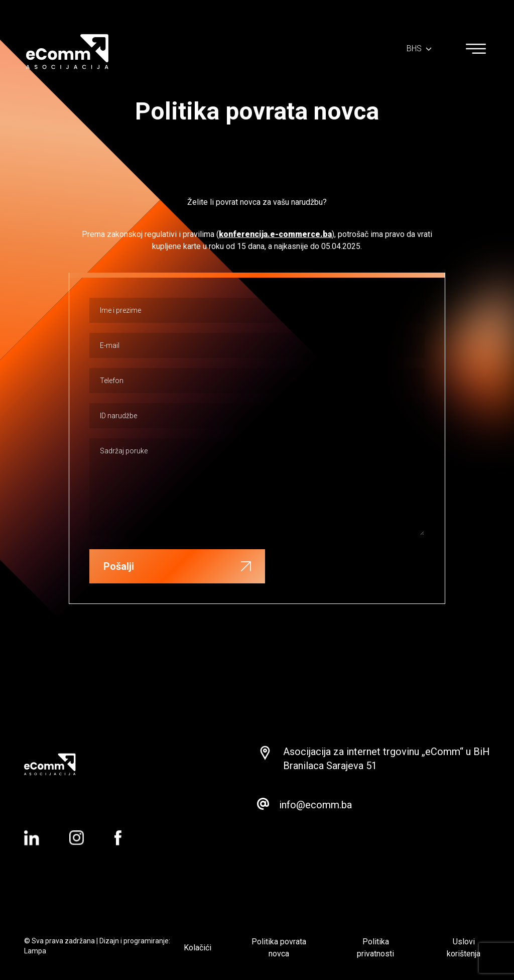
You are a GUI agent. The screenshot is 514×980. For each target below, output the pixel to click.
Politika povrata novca (279, 948)
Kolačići (198, 948)
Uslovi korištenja (464, 948)
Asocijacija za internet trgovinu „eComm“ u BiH (387, 752)
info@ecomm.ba (315, 805)
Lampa (35, 951)
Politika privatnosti (375, 948)
